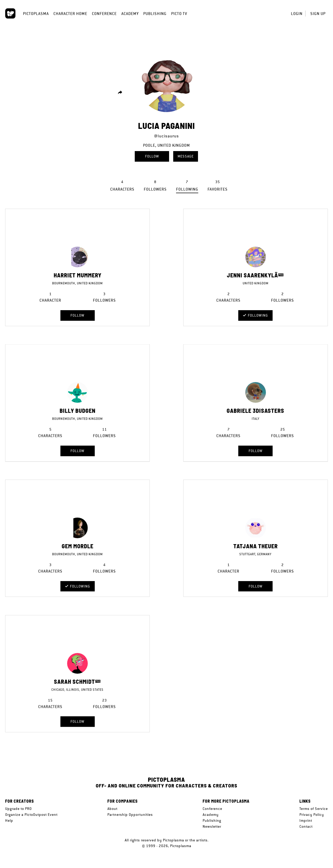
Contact (306, 826)
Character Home (70, 14)
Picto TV (179, 14)
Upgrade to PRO (18, 809)
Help (9, 820)
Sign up (318, 14)
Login (297, 14)
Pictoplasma (36, 14)
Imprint (306, 820)
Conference (104, 14)
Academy (130, 14)
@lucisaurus (166, 136)
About (112, 809)
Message (186, 156)
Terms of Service (314, 809)
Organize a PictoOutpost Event (31, 815)
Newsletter (212, 826)
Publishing (155, 14)
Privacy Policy (312, 815)
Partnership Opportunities (130, 815)
